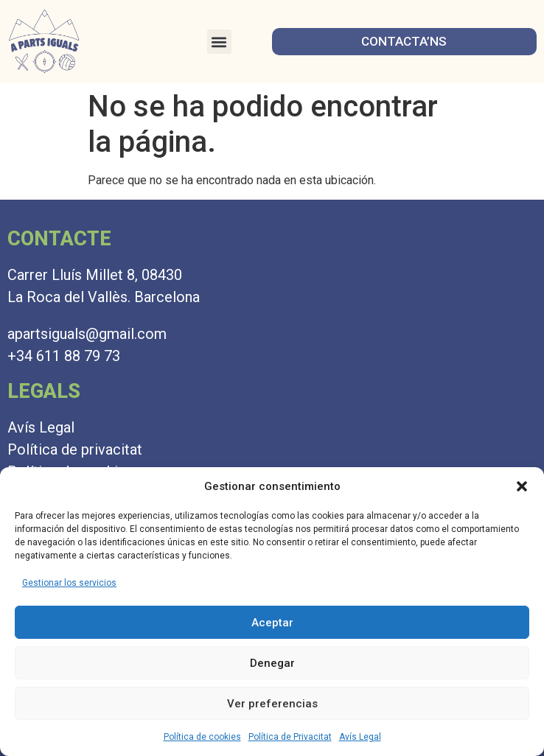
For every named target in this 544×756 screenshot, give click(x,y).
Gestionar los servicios (69, 583)
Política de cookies (202, 737)
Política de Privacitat (290, 737)
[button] (522, 486)
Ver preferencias (272, 704)
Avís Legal (360, 737)
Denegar (272, 663)
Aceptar (272, 623)
